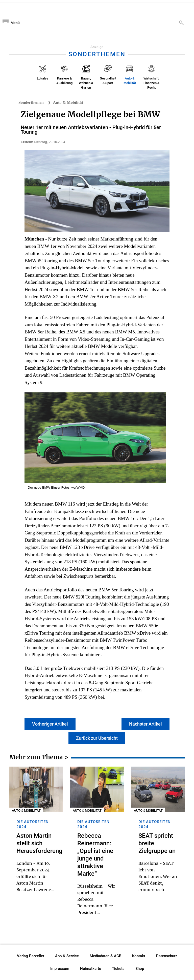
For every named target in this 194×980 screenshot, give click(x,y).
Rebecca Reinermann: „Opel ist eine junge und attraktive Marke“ (95, 855)
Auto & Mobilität (68, 102)
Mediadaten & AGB (105, 956)
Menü (15, 23)
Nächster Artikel (145, 724)
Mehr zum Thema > (39, 758)
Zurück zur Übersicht (97, 738)
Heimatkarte (91, 969)
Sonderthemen (31, 102)
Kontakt (139, 956)
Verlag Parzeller (31, 956)
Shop (140, 969)
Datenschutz (167, 956)
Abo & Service (67, 956)
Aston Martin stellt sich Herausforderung (39, 843)
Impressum (60, 969)
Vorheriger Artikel (50, 724)
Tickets (118, 969)
